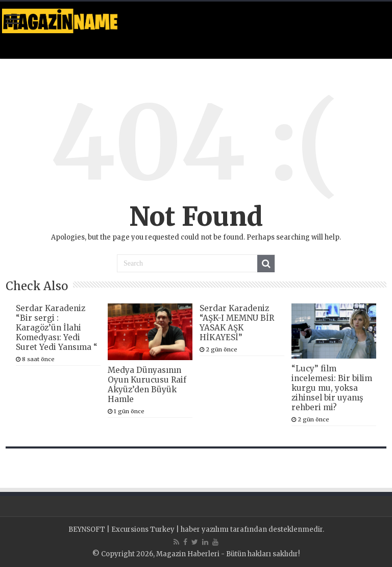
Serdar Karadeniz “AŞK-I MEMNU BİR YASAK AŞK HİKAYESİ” (237, 323)
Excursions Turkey (143, 529)
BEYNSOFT (87, 529)
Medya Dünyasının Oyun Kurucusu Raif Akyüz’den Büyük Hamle (147, 385)
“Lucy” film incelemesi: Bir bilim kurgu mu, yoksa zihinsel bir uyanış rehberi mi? (332, 388)
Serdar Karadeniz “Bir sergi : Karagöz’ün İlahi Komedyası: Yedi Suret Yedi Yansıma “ (57, 328)
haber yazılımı (205, 529)
